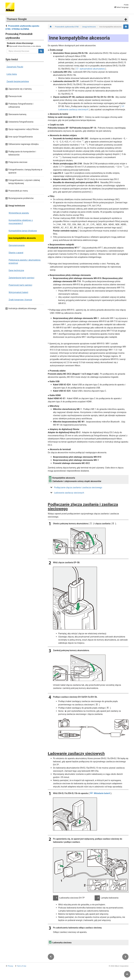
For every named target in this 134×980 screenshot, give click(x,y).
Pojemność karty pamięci (20, 285)
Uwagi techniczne (89, 27)
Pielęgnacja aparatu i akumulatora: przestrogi (25, 262)
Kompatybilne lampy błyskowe (23, 231)
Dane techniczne (16, 270)
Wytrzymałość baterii (18, 292)
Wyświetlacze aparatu (19, 213)
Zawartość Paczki (15, 67)
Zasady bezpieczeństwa (18, 81)
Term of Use (22, 966)
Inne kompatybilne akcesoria (22, 238)
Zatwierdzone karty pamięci (21, 278)
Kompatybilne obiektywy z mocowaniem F (21, 222)
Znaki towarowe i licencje (20, 300)
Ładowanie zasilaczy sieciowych (69, 493)
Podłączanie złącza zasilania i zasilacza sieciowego (78, 488)
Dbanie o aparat (16, 253)
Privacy (10, 966)
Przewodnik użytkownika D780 (67, 27)
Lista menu (12, 74)
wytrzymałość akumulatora (92, 69)
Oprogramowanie (17, 245)
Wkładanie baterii (102, 793)
